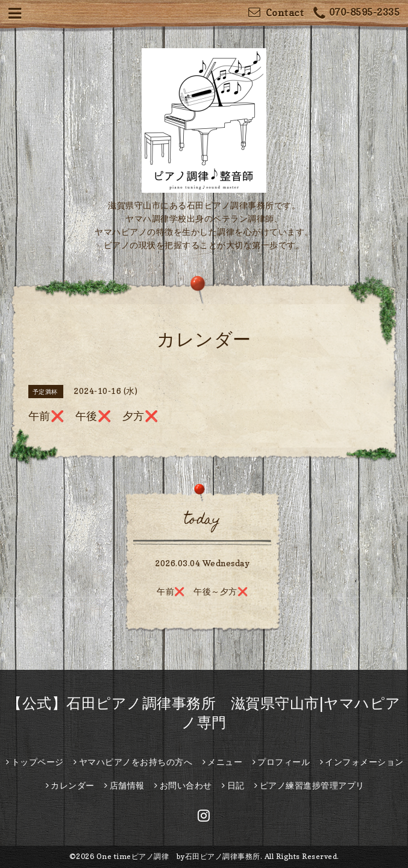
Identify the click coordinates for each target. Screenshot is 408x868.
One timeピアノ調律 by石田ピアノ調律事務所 (178, 856)
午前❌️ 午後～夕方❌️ (202, 591)
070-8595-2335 (356, 14)
